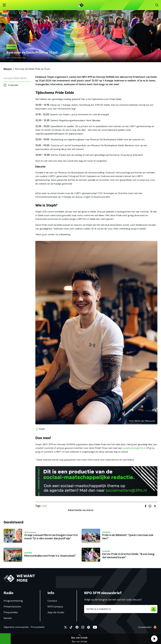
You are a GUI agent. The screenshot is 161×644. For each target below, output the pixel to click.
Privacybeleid (38, 627)
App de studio (56, 612)
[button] (154, 639)
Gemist (8, 618)
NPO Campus (55, 607)
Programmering (13, 601)
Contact (52, 601)
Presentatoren (12, 607)
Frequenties (11, 612)
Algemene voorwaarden (16, 627)
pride (44, 506)
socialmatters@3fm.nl (134, 448)
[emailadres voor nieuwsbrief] (121, 609)
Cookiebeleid (145, 627)
